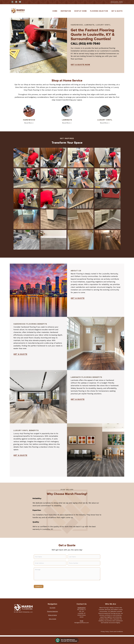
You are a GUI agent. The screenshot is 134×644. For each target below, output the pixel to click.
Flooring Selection (52, 611)
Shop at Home (52, 615)
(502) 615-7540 (117, 2)
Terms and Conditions (116, 632)
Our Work (52, 608)
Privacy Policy (105, 632)
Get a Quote (78, 298)
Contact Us (39, 586)
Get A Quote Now (80, 65)
